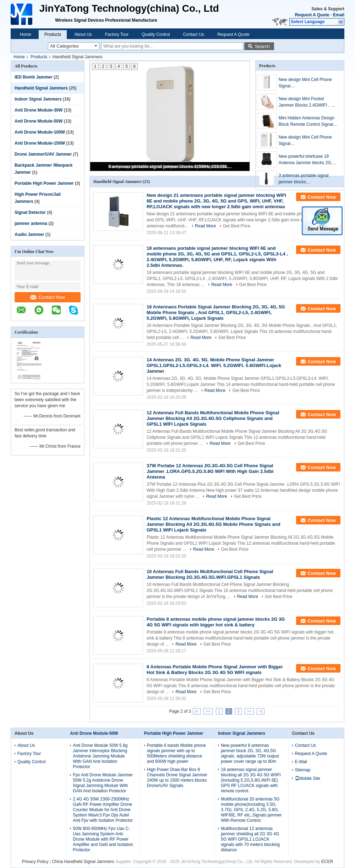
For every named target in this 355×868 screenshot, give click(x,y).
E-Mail (301, 762)
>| (261, 711)
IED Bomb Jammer (34, 77)
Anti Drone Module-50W (39, 121)
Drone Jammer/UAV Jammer (43, 154)
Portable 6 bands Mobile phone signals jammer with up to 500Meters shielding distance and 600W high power (176, 753)
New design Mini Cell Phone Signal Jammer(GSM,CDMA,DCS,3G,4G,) (308, 83)
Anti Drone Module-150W (40, 143)
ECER (327, 862)
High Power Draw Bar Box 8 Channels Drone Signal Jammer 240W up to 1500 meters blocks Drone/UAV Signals (177, 778)
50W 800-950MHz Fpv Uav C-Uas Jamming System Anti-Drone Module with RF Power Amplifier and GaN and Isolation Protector (103, 839)
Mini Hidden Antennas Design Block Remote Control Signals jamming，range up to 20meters (307, 122)
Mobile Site (308, 778)
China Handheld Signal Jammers (83, 862)
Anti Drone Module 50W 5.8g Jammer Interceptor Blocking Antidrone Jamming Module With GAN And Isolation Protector (100, 756)
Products (53, 34)
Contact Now (48, 297)
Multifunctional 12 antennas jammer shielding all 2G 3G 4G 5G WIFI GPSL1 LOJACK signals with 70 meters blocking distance (250, 839)
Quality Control (156, 34)
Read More (205, 226)
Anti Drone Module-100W (40, 132)
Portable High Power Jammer (44, 183)
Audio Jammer (29, 234)
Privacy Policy (35, 862)
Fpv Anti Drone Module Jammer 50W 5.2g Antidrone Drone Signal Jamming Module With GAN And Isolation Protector (103, 783)
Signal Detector (30, 212)
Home (26, 34)
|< (197, 711)
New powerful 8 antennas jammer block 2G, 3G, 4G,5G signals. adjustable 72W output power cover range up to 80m (250, 753)
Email (339, 15)
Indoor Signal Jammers (38, 99)
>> (249, 711)
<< (208, 711)
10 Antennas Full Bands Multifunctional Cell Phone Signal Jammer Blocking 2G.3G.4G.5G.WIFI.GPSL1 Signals (210, 574)
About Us (83, 34)
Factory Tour (117, 34)
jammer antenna (31, 223)
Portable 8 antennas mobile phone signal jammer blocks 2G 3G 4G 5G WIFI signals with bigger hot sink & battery (216, 622)
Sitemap (303, 770)
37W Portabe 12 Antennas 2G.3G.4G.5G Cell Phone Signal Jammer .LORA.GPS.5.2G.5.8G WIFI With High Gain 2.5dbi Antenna (210, 471)
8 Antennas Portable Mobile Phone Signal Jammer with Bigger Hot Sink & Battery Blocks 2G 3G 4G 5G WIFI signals (215, 670)
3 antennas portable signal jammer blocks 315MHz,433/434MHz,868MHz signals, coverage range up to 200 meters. (170, 167)
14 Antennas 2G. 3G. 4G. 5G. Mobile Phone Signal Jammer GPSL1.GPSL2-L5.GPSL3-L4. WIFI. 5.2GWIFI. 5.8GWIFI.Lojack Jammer (214, 365)
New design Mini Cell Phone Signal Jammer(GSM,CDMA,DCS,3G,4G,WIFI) (308, 141)
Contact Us (194, 34)
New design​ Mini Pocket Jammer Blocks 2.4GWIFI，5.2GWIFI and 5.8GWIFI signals (305, 102)
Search (262, 46)
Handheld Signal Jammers (41, 88)
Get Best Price (237, 226)
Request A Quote (312, 15)
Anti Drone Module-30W (39, 110)
